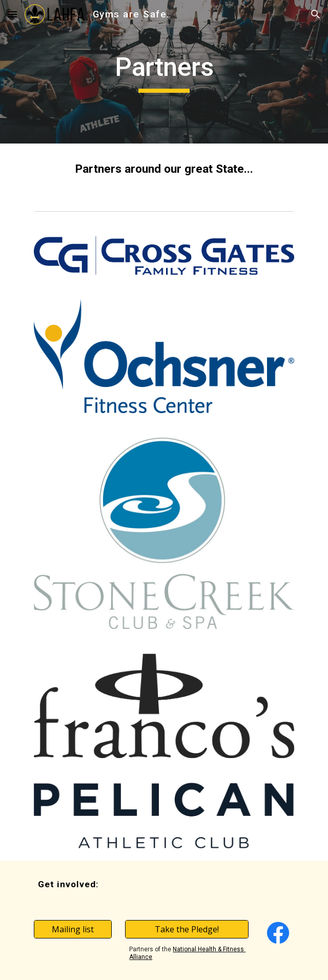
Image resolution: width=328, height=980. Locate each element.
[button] (12, 14)
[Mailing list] (73, 929)
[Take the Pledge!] (187, 929)
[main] (164, 72)
